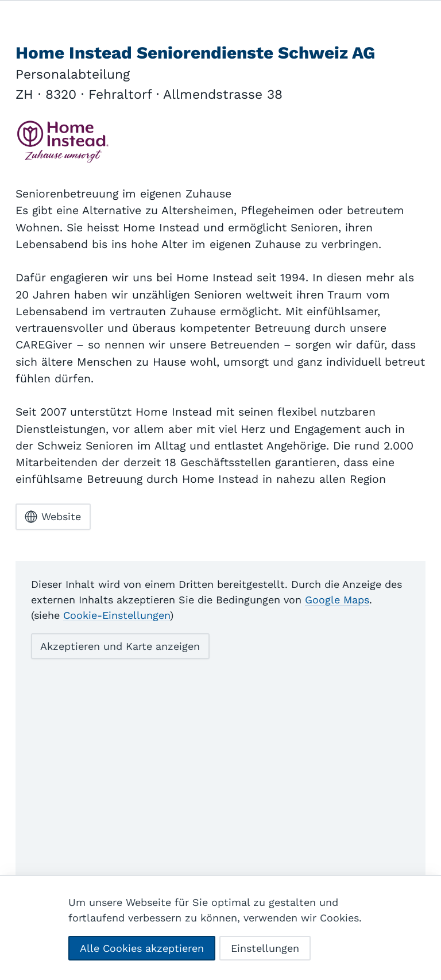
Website (53, 517)
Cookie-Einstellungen (117, 615)
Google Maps (337, 600)
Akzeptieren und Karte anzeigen (120, 646)
